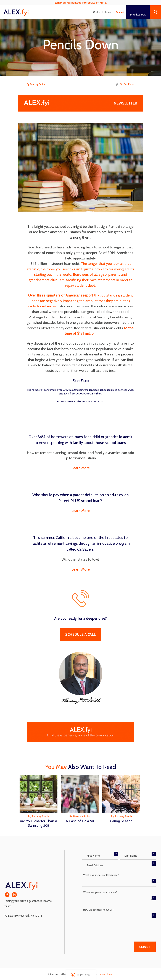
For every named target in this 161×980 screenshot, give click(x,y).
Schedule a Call (138, 15)
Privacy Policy (106, 974)
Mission (97, 12)
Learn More (80, 468)
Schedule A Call (80, 634)
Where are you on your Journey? (100, 892)
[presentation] (109, 930)
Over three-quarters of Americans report (61, 295)
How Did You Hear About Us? (98, 910)
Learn (108, 12)
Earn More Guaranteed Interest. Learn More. (80, 3)
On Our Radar (127, 84)
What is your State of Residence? (101, 875)
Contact (120, 12)
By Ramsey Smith (36, 84)
